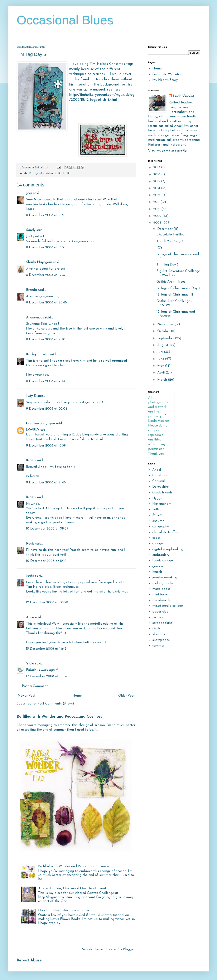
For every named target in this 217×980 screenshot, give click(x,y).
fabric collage (163, 561)
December (165, 229)
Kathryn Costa (37, 355)
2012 (157, 195)
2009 (158, 216)
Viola (31, 664)
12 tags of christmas (42, 173)
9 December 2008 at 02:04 (47, 409)
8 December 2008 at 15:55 (46, 215)
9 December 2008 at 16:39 (46, 446)
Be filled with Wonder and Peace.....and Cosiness (59, 717)
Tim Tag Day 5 (168, 265)
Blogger (129, 949)
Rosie (30, 544)
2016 (157, 175)
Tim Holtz (64, 173)
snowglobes (161, 640)
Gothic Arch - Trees (171, 282)
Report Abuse (29, 961)
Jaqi (29, 193)
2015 (157, 181)
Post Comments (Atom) (56, 704)
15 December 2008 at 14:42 (46, 649)
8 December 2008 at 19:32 (46, 275)
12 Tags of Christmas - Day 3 (178, 288)
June (161, 359)
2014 (157, 188)
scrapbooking (162, 623)
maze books (161, 589)
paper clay (160, 612)
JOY (160, 248)
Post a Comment (35, 686)
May (161, 366)
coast (156, 538)
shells (156, 629)
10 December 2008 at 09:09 (47, 529)
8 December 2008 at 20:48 (46, 303)
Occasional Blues (65, 20)
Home (77, 696)
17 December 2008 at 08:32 (47, 676)
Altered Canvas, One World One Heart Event (72, 888)
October (164, 331)
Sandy (31, 230)
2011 (157, 202)
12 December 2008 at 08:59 (47, 603)
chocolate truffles (165, 532)
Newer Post (27, 696)
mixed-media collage (168, 606)
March (163, 380)
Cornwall (159, 481)
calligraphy (161, 527)
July (161, 352)
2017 (157, 167)
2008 (158, 223)
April (161, 373)
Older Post (126, 696)
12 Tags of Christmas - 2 (175, 295)
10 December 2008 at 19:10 (46, 561)
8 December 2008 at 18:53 (46, 248)
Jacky (30, 576)
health (157, 572)
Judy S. (31, 396)
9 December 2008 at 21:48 (46, 483)
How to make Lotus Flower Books (64, 911)
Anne (30, 618)
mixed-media (162, 600)
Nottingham (162, 504)
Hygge (157, 498)
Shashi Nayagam (39, 262)
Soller (156, 509)
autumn (158, 521)
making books (163, 583)
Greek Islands (162, 493)
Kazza (31, 460)
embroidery (161, 555)
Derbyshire (160, 487)
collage (158, 543)
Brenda (31, 290)
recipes (158, 617)
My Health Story (165, 80)
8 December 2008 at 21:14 (45, 381)
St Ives (157, 515)
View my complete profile (167, 151)
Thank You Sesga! (170, 241)
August (163, 345)
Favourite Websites (167, 74)
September (166, 338)
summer (158, 646)
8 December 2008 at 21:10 (46, 340)
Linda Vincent (183, 96)
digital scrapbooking (168, 549)
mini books (161, 595)
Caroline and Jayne (40, 424)
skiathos (159, 634)
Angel (157, 470)
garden (158, 566)
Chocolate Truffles (170, 235)
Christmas (160, 476)
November (166, 324)
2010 (157, 209)
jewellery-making (165, 577)
